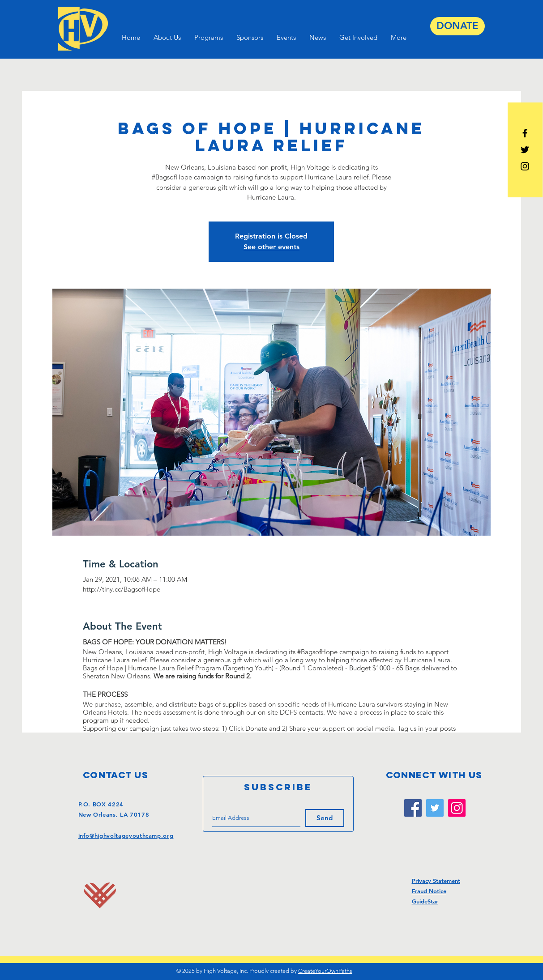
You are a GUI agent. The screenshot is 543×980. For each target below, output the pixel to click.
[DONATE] (457, 26)
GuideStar (425, 901)
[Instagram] (457, 808)
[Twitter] (435, 808)
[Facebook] (413, 808)
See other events (271, 247)
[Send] (325, 818)
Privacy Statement (436, 881)
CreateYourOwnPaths (325, 971)
